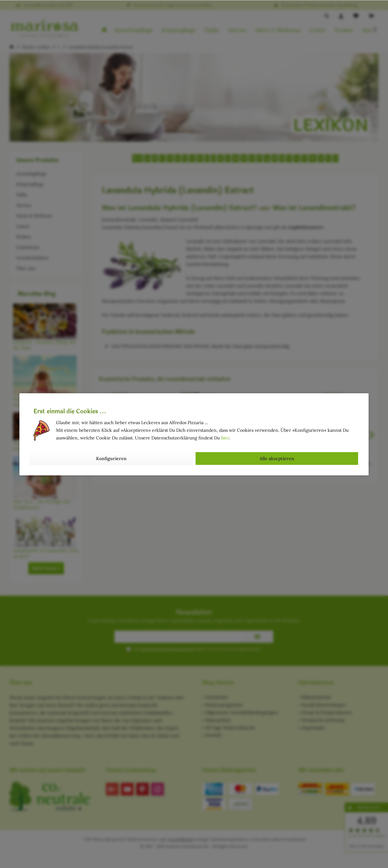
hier (225, 438)
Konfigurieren (111, 458)
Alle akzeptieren (277, 458)
